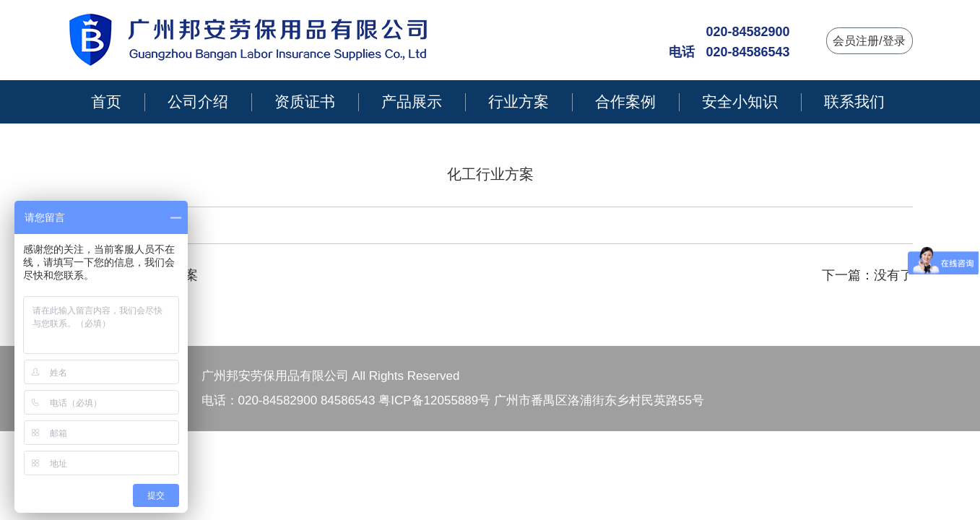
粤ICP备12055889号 (434, 400)
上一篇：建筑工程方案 (133, 275)
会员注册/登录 (869, 41)
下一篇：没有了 (867, 275)
